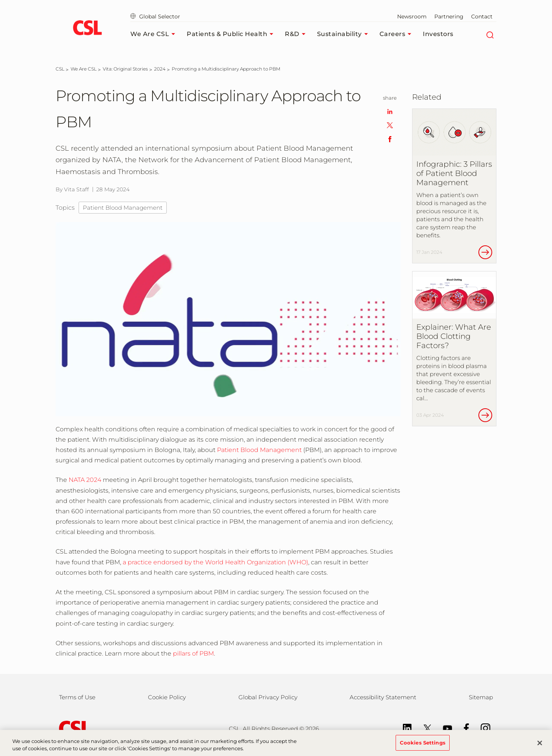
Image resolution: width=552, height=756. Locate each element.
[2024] (160, 69)
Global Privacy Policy (268, 697)
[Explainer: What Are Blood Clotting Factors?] (454, 349)
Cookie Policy (167, 697)
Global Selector (155, 16)
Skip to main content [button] (0, 0)
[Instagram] (482, 728)
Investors (438, 34)
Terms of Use (77, 697)
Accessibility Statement (383, 697)
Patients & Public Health (232, 34)
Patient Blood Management (123, 208)
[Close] (540, 746)
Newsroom (412, 16)
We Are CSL (155, 34)
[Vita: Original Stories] (125, 69)
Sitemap (481, 697)
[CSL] (60, 69)
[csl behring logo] (73, 728)
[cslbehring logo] (87, 29)
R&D (297, 34)
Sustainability (344, 34)
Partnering (449, 16)
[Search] (490, 34)
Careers (398, 34)
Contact (482, 16)
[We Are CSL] (84, 69)
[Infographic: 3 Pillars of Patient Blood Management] (454, 186)
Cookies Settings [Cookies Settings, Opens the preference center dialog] (423, 746)
